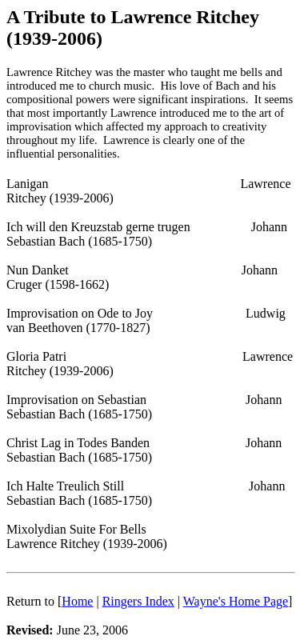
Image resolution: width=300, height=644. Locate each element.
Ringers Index (138, 601)
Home (77, 601)
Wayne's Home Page (236, 601)
